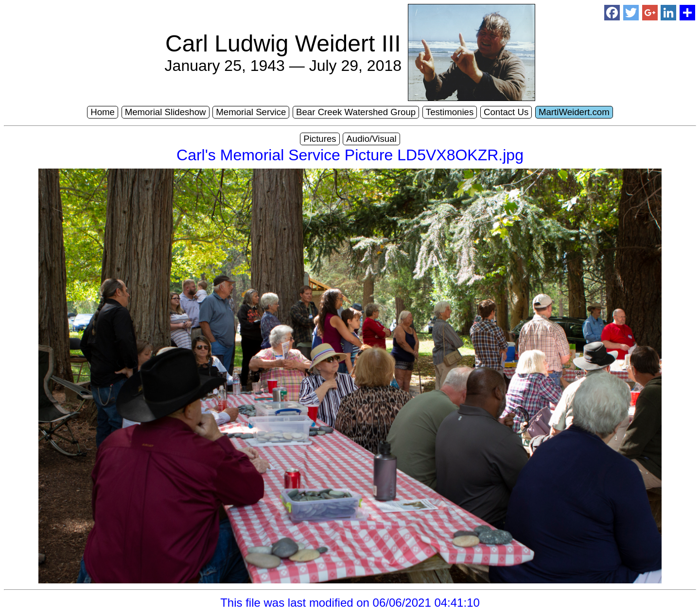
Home (103, 112)
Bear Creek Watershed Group (356, 112)
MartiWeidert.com (574, 112)
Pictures (320, 139)
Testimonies (450, 112)
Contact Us (506, 112)
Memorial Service (251, 112)
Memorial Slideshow (166, 112)
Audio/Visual (371, 139)
